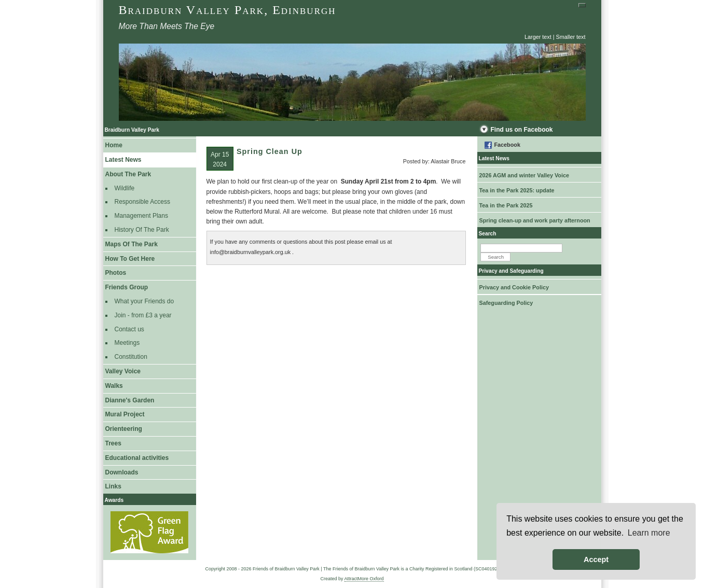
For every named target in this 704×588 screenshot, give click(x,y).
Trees (113, 443)
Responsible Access (142, 202)
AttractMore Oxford (364, 579)
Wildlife (125, 188)
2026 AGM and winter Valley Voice (524, 175)
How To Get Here (130, 259)
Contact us (129, 329)
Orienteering (124, 429)
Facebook (507, 145)
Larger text (538, 37)
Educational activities (137, 458)
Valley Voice (123, 371)
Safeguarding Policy (506, 303)
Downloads (122, 472)
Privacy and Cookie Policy (514, 287)
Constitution (131, 357)
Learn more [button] (649, 533)
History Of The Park (142, 230)
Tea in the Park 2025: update (517, 190)
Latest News (123, 160)
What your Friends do (144, 301)
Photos (116, 273)
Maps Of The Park (132, 244)
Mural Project (125, 414)
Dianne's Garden (130, 400)
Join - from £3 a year (143, 315)
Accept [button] (596, 559)
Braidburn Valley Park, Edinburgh (227, 10)
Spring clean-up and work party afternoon (535, 220)
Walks (114, 386)
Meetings (127, 343)
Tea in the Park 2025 (506, 205)
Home (114, 145)
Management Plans (141, 216)
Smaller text (571, 37)
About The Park (128, 174)
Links (113, 486)
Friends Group (127, 287)
